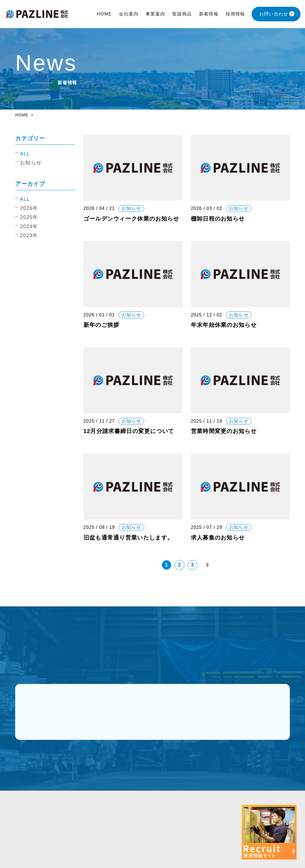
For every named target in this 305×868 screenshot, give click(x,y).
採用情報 (235, 14)
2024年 (29, 226)
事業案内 (155, 14)
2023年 (29, 235)
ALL (25, 154)
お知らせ (31, 163)
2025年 (29, 217)
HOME (104, 14)
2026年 (29, 208)
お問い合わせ (274, 14)
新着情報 (209, 14)
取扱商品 (182, 14)
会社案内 (129, 14)
